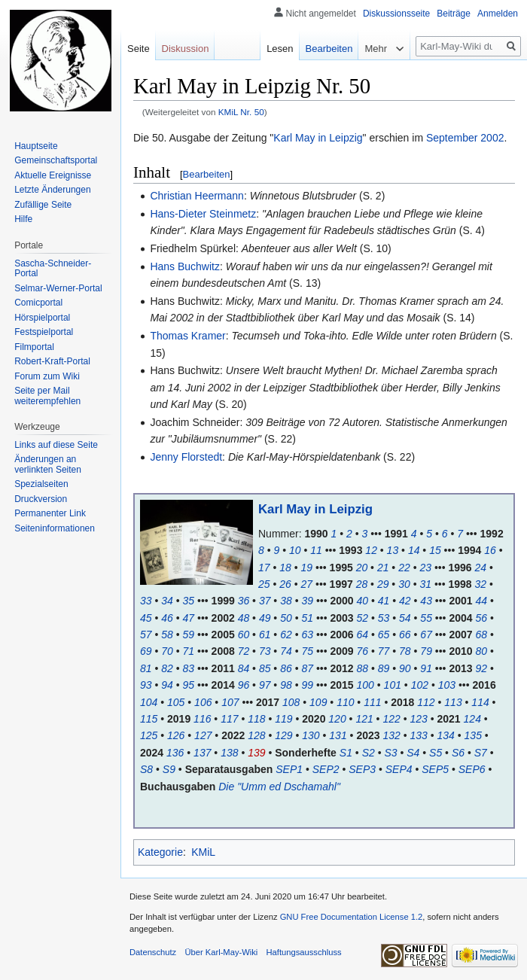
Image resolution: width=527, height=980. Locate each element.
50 (286, 618)
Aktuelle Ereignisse (53, 175)
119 (283, 719)
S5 (436, 753)
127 (203, 735)
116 (202, 719)
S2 (369, 753)
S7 (481, 753)
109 (318, 702)
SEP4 (399, 769)
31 (425, 584)
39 (307, 601)
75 (307, 651)
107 (230, 702)
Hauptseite (36, 146)
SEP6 (472, 769)
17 (264, 568)
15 (435, 550)
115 (149, 719)
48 (244, 618)
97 (265, 685)
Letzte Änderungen (52, 190)
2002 (492, 138)
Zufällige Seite (43, 205)
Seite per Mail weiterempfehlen (47, 396)
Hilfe (23, 219)
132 (391, 735)
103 (447, 685)
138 (229, 753)
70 (167, 651)
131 (338, 735)
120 (337, 719)
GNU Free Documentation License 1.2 (352, 917)
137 (202, 753)
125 (149, 735)
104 (149, 702)
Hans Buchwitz (185, 266)
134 (446, 735)
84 (244, 668)
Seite (139, 49)
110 (345, 702)
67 (426, 635)
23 (425, 568)
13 (393, 550)
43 (426, 601)
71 (189, 651)
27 (307, 584)
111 (372, 702)
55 (426, 618)
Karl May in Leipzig (318, 138)
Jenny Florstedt (186, 457)
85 (265, 668)
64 (363, 635)
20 (362, 568)
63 (307, 635)
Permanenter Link (50, 513)
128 (256, 735)
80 (481, 651)
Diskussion (186, 49)
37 (265, 601)
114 (480, 702)
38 (286, 601)
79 (426, 651)
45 (146, 618)
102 (420, 685)
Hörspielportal (42, 318)
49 (265, 618)
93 (146, 685)
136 (175, 753)
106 (203, 702)
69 (146, 651)
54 (405, 618)
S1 (346, 753)
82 (167, 668)
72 (244, 651)
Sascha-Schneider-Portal (53, 269)
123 (418, 719)
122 (391, 719)
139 (256, 753)
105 (176, 702)
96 (244, 685)
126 (176, 735)
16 (490, 550)
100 (366, 685)
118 (256, 719)
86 (286, 668)
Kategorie (160, 852)
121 (364, 719)
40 (363, 601)
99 (307, 685)
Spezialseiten (41, 484)
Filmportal (34, 347)
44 (481, 601)
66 (405, 635)
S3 (390, 753)
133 (418, 735)
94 (167, 685)
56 (481, 618)
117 (229, 719)
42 (405, 601)
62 (286, 635)
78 (405, 651)
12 (371, 550)
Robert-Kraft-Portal (52, 361)
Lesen (280, 49)
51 (307, 618)
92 (481, 668)
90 (405, 668)
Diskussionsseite (396, 14)
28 (362, 584)
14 (414, 550)
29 (383, 584)
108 (291, 702)
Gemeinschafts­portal (56, 160)
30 (404, 584)
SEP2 (326, 769)
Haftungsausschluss (304, 952)
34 (167, 601)
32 (481, 584)
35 (189, 601)
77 (384, 651)
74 (286, 651)
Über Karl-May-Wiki (221, 952)
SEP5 (435, 769)
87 (307, 668)
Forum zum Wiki (47, 376)
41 (384, 601)
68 (481, 635)
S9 (169, 769)
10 (295, 550)
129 (283, 735)
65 (384, 635)
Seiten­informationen (55, 528)
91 (426, 668)
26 (285, 584)
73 (265, 651)
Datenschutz (153, 952)
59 (189, 635)
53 (384, 618)
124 (472, 719)
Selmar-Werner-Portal (58, 288)
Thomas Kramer (187, 336)
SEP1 (289, 769)
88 (363, 668)
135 (473, 735)
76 (363, 651)
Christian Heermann (197, 196)
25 (264, 584)
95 (189, 685)
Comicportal (38, 303)
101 (393, 685)
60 (244, 635)
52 (363, 618)
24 (481, 568)
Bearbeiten (207, 174)
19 (307, 568)
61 (265, 635)
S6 (458, 753)
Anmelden (498, 14)
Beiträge (454, 14)
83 (189, 668)
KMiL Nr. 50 (241, 112)
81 (146, 668)
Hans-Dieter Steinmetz (203, 214)
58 (167, 635)
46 (167, 618)
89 (384, 668)
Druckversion (41, 499)
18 (285, 568)
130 (311, 735)
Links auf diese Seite (56, 445)
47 (189, 618)
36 (244, 601)
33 (146, 601)
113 (453, 702)
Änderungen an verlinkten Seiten (48, 464)
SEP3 (362, 769)
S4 (413, 753)
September (452, 138)
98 (286, 685)
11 (316, 550)
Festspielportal (44, 332)
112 (426, 702)
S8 (146, 769)
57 (146, 635)
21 (383, 568)
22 (404, 568)
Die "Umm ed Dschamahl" (279, 787)
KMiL (203, 852)
